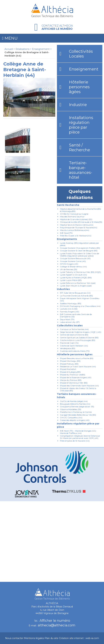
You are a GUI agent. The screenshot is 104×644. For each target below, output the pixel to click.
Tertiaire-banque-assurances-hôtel (81, 170)
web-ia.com (92, 638)
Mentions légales (34, 638)
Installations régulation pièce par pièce (81, 125)
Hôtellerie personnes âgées (79, 87)
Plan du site (51, 638)
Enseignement (41, 49)
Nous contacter (14, 638)
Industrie (78, 105)
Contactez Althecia (57, 27)
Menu (10, 38)
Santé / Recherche (79, 147)
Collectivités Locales (81, 54)
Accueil (9, 49)
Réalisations (22, 49)
